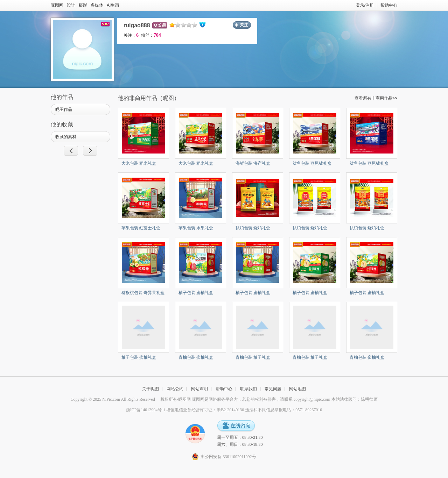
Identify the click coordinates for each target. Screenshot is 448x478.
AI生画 (113, 5)
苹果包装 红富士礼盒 (141, 228)
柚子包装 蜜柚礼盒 (196, 293)
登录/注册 (365, 5)
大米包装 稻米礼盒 (139, 163)
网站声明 (199, 389)
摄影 (83, 5)
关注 (244, 25)
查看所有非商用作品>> (376, 98)
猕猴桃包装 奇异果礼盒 (143, 293)
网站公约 (175, 389)
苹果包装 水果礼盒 (196, 228)
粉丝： (151, 35)
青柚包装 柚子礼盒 (253, 357)
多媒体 (97, 5)
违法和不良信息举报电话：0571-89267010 (283, 410)
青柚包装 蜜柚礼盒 (196, 357)
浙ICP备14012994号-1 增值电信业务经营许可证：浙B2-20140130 (185, 410)
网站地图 (297, 389)
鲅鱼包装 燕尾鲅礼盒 (312, 163)
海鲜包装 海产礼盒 (253, 163)
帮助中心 (389, 5)
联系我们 (248, 389)
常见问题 (273, 389)
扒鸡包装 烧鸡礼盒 (253, 228)
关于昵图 (150, 389)
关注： (131, 35)
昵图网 (57, 5)
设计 (71, 5)
